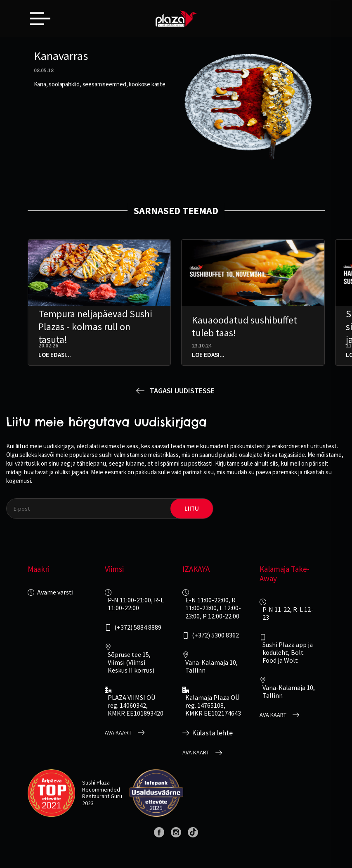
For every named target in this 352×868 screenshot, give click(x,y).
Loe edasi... (55, 355)
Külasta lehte (212, 733)
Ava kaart (118, 733)
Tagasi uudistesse (182, 391)
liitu (192, 508)
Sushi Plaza (96, 782)
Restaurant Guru (102, 796)
